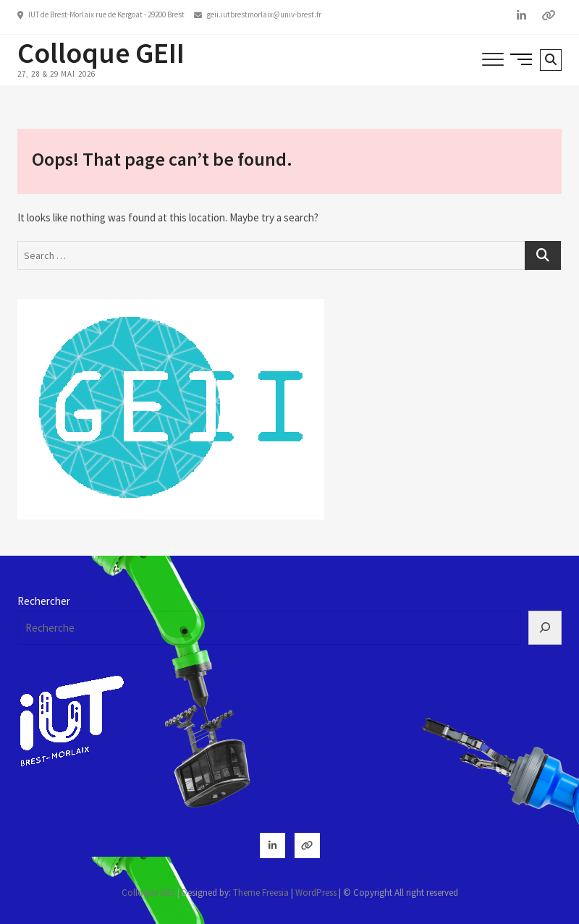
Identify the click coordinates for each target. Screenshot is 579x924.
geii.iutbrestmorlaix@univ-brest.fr (258, 14)
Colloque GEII (101, 53)
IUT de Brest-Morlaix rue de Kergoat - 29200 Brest (101, 14)
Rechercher (44, 601)
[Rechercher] (545, 628)
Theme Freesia (261, 893)
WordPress (316, 893)
